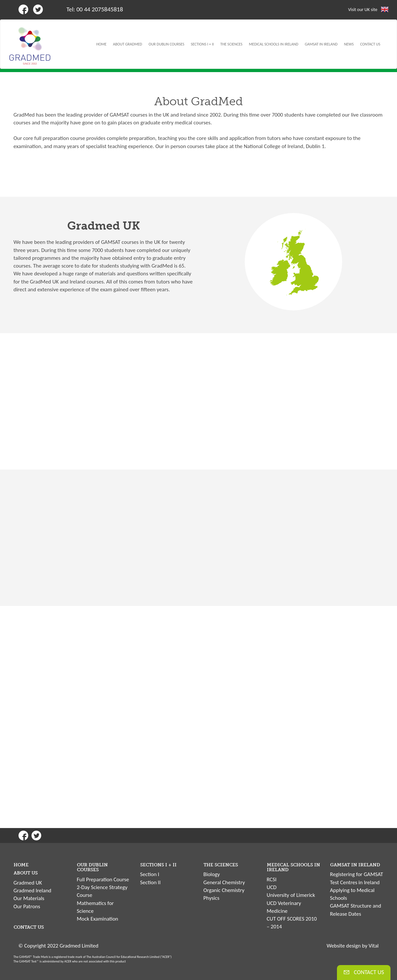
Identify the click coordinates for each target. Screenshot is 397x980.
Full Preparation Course (103, 879)
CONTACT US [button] (370, 44)
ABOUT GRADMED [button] (128, 44)
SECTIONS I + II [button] (202, 44)
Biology (212, 874)
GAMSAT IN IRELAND (355, 865)
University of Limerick (291, 895)
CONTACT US (29, 927)
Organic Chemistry (224, 890)
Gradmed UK (28, 883)
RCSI (272, 879)
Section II (150, 882)
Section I (150, 874)
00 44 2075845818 (99, 9)
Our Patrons (27, 906)
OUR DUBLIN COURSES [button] (167, 44)
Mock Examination (98, 919)
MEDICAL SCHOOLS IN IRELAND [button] (274, 44)
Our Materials (29, 898)
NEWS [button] (349, 44)
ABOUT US (26, 873)
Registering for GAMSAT (357, 874)
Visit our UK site (363, 10)
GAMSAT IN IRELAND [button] (321, 44)
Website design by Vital (353, 946)
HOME (102, 44)
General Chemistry (224, 882)
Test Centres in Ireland (355, 882)
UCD (272, 887)
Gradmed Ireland (33, 891)
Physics (211, 898)
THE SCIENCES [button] (231, 44)
